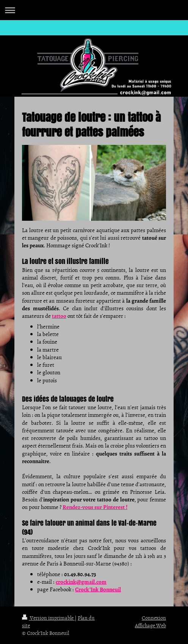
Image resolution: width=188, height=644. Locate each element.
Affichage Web (150, 625)
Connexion (154, 618)
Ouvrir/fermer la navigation (94, 10)
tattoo (59, 316)
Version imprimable (48, 618)
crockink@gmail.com (81, 582)
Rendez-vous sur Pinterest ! (95, 507)
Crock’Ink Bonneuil (98, 589)
